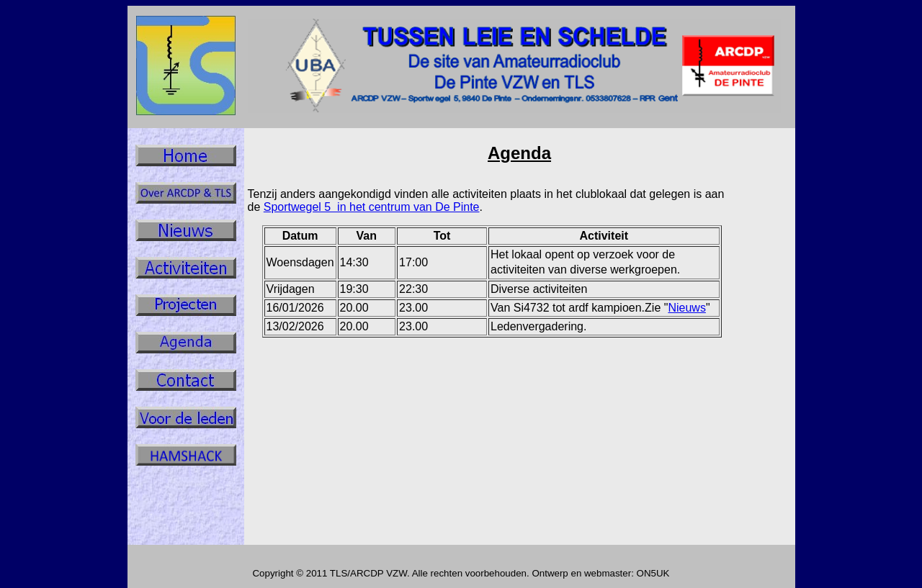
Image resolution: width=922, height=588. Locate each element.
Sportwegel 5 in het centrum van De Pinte (372, 207)
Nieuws (686, 308)
